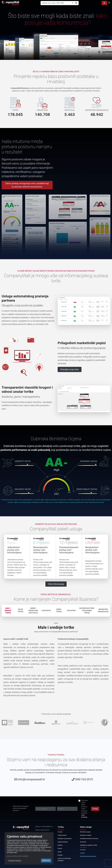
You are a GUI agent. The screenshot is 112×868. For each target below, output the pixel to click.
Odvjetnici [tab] (71, 611)
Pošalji (95, 809)
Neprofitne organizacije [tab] (103, 610)
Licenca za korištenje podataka (64, 859)
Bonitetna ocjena (85, 832)
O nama (60, 832)
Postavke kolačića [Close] (15, 860)
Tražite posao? (62, 835)
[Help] (109, 3)
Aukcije (82, 853)
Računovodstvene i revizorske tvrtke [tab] (87, 611)
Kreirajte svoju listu (70, 369)
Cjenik (60, 852)
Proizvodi (83, 842)
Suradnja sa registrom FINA (89, 845)
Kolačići (60, 845)
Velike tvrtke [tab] (20, 610)
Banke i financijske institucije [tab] (33, 611)
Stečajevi (83, 850)
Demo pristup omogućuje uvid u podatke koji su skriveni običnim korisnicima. (27, 185)
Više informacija (56, 584)
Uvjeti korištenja (84, 816)
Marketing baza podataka (88, 856)
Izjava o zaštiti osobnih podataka (18, 856)
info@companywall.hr (32, 779)
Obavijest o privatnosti (65, 839)
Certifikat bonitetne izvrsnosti (89, 839)
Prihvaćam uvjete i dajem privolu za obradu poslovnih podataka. (84, 807)
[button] (104, 3)
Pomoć (60, 848)
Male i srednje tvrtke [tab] (8, 611)
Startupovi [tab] (46, 611)
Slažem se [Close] (46, 860)
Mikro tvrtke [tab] (59, 610)
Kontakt (60, 855)
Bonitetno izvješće (86, 835)
